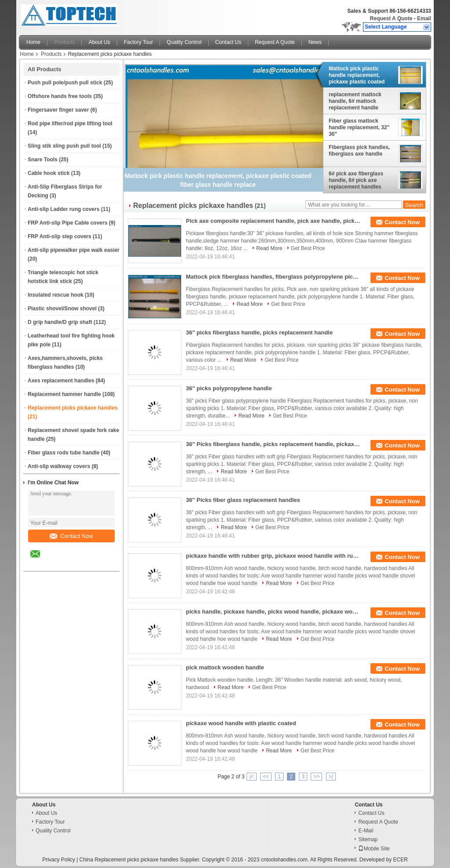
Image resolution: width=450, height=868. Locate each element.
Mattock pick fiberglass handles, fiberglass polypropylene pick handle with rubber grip (274, 277)
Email (424, 18)
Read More (269, 248)
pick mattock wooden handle (225, 667)
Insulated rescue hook (56, 295)
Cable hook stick (49, 173)
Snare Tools (43, 160)
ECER (401, 860)
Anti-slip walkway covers (59, 466)
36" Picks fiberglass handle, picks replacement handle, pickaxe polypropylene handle (274, 444)
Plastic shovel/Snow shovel (62, 309)
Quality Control (184, 42)
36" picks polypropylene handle (229, 388)
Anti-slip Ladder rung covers (64, 209)
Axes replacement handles (61, 381)
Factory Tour (138, 42)
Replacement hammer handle (64, 394)
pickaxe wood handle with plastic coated (241, 723)
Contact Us (228, 42)
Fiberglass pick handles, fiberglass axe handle (359, 151)
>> (316, 777)
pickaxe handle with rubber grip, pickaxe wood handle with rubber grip (274, 556)
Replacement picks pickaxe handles (73, 408)
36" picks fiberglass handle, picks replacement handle (259, 332)
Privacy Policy (59, 860)
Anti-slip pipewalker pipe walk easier (74, 250)
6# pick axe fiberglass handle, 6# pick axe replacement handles (356, 180)
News (315, 42)
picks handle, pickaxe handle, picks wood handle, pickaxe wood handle (274, 612)
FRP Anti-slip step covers (60, 236)
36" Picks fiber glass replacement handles (243, 500)
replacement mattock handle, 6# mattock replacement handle (355, 101)
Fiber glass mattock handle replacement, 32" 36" (359, 127)
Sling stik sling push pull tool (64, 146)
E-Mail (366, 831)
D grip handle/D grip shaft (60, 322)
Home (33, 42)
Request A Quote (391, 18)
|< (251, 777)
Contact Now (71, 536)
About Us (99, 42)
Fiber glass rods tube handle (64, 453)
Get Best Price (308, 248)
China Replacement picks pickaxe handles (129, 860)
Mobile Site (374, 849)
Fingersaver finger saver (58, 110)
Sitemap (368, 839)
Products (64, 42)
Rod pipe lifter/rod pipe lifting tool (70, 123)
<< (266, 777)
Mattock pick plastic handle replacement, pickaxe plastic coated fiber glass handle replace (361, 75)
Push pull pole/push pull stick (65, 83)
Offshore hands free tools (60, 96)
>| (331, 777)
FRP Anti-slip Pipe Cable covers (67, 223)
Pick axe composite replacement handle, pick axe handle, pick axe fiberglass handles (274, 221)
